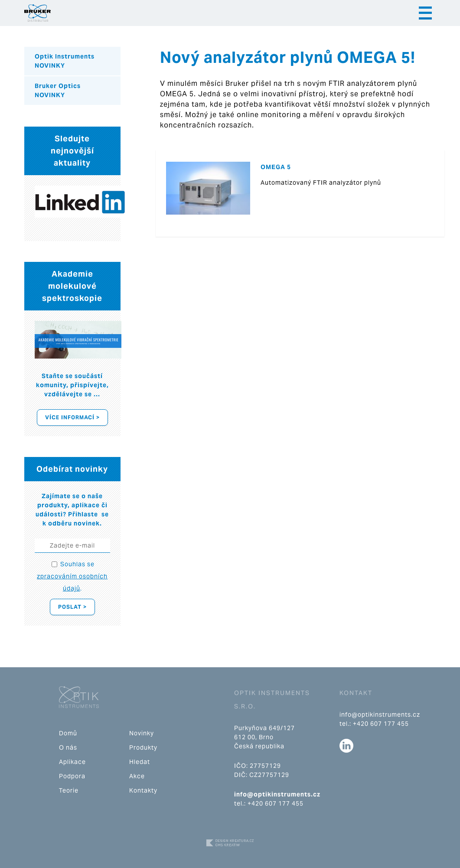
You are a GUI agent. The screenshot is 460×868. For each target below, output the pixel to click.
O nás (68, 747)
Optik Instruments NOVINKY (65, 61)
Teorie (69, 790)
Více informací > (72, 417)
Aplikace (72, 762)
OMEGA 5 (276, 167)
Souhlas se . (72, 576)
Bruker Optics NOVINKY (58, 90)
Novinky (142, 733)
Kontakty (143, 790)
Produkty (143, 747)
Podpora (72, 776)
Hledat (140, 762)
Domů (68, 733)
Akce (137, 776)
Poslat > (72, 607)
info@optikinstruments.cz (277, 794)
